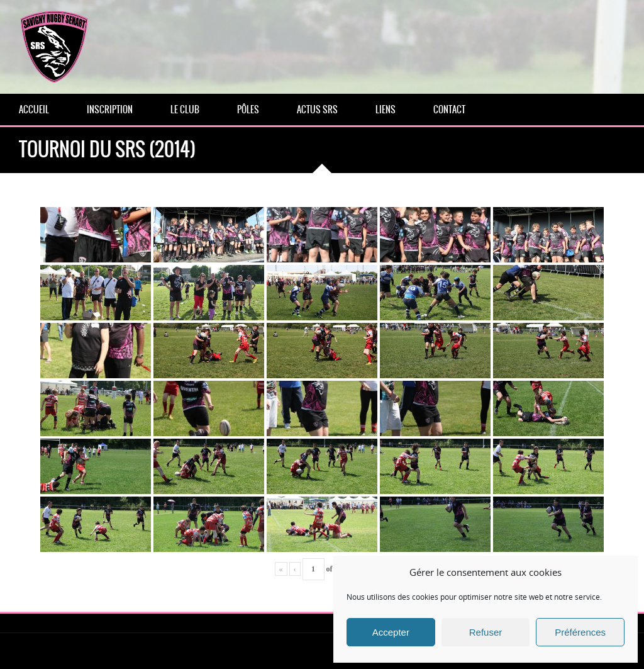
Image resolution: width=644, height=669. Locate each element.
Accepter (391, 632)
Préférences (580, 632)
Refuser (486, 632)
